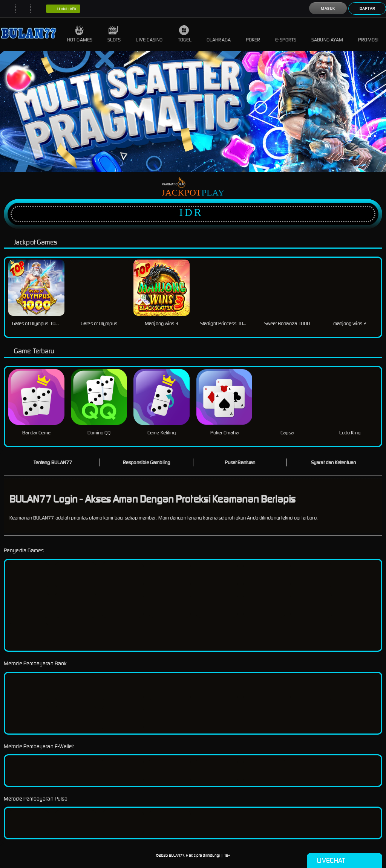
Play (213, 193)
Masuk (328, 8)
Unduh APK (63, 9)
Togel (185, 34)
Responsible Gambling (146, 462)
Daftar (367, 8)
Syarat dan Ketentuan (333, 462)
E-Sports (286, 34)
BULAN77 (177, 855)
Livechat (344, 860)
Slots (114, 34)
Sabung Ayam (327, 34)
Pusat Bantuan (240, 462)
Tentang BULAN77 (53, 462)
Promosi (368, 34)
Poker (253, 34)
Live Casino (149, 34)
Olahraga (219, 34)
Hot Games (80, 34)
